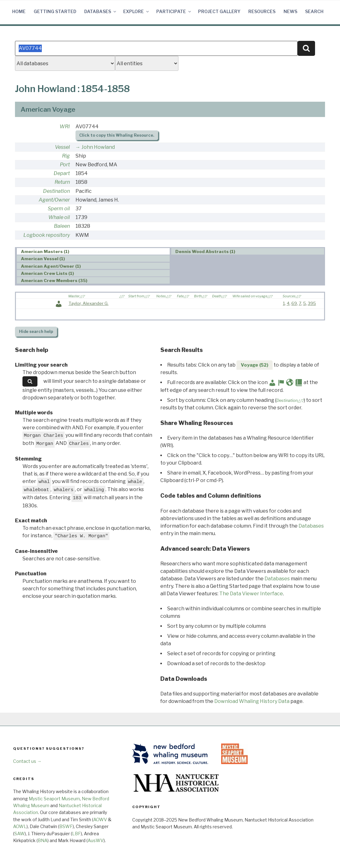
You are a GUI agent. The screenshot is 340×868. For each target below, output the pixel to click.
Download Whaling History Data (252, 701)
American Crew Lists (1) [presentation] (47, 273)
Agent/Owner (54, 200)
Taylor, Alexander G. (89, 303)
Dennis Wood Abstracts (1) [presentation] (205, 251)
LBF (76, 834)
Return (62, 182)
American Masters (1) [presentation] (45, 251)
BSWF (66, 826)
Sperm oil (59, 209)
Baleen (62, 226)
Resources (262, 11)
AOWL (20, 826)
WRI (65, 127)
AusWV (96, 840)
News (290, 11)
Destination (56, 191)
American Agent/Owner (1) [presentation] (51, 266)
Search (314, 11)
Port (65, 165)
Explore (136, 11)
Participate (174, 11)
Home (19, 11)
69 (294, 303)
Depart (62, 173)
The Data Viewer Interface (251, 594)
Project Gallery (219, 11)
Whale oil (59, 217)
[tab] (93, 251)
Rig (66, 156)
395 (312, 303)
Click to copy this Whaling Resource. (117, 135)
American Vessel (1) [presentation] (43, 259)
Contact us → (27, 761)
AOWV (100, 819)
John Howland (98, 147)
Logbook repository (47, 235)
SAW (19, 834)
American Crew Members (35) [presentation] (54, 280)
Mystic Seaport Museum (54, 799)
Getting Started (55, 11)
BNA (43, 840)
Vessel (62, 147)
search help (36, 332)
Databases (101, 11)
